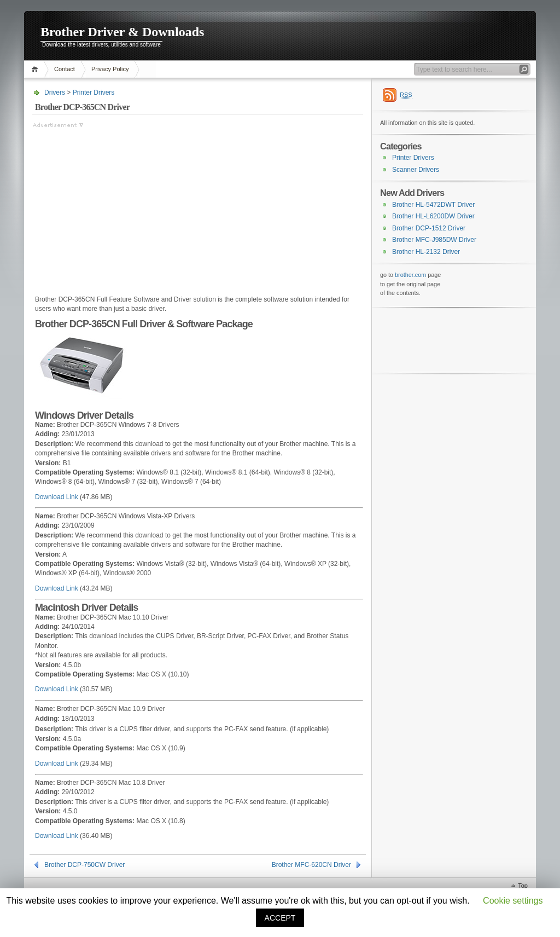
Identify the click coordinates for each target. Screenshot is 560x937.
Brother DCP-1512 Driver (429, 228)
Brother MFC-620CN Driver (311, 865)
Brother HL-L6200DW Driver (433, 216)
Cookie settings (513, 901)
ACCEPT (280, 918)
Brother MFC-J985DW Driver (434, 240)
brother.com (410, 275)
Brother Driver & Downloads (122, 32)
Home (36, 69)
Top (523, 886)
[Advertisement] (124, 206)
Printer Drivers (94, 92)
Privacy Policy (110, 69)
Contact (65, 69)
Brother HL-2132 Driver (426, 252)
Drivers (55, 92)
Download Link (57, 497)
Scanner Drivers (416, 170)
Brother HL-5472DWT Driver (433, 205)
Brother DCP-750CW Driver (84, 865)
